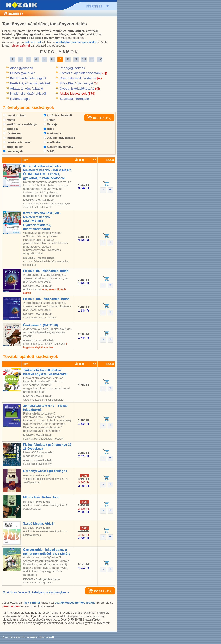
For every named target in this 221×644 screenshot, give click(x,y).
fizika (49, 129)
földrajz (50, 124)
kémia (49, 120)
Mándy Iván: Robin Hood (41, 497)
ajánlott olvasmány (58, 147)
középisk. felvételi (58, 115)
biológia (10, 129)
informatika (13, 138)
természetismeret (17, 142)
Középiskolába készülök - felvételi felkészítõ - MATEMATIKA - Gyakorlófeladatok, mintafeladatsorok (42, 221)
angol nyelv (13, 147)
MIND (49, 151)
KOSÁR (95, 118)
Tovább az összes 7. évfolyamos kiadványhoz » (36, 592)
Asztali (50, 637)
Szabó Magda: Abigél (39, 523)
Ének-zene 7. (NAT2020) (41, 325)
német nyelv (13, 151)
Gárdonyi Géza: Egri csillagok (45, 471)
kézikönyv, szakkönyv (20, 124)
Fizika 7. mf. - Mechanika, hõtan (46, 299)
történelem (12, 133)
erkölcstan (53, 142)
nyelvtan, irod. (15, 115)
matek (9, 120)
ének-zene (52, 133)
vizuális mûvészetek (59, 138)
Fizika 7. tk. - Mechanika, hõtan (46, 271)
